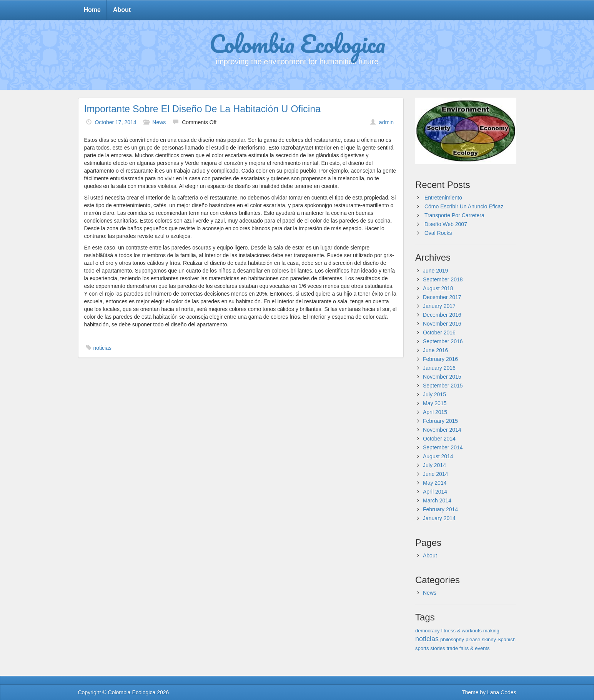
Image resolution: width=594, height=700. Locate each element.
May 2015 (435, 403)
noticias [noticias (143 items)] (427, 639)
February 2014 (440, 509)
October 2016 (439, 333)
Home (92, 10)
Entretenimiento (443, 198)
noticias (102, 348)
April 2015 (435, 412)
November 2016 (442, 324)
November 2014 (442, 430)
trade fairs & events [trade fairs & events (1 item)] (468, 648)
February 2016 (440, 359)
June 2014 (435, 474)
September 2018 (443, 279)
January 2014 (439, 518)
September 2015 (443, 386)
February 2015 (440, 421)
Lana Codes (502, 692)
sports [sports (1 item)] (422, 648)
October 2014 (439, 439)
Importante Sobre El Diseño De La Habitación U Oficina (203, 109)
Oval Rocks (438, 233)
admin (386, 122)
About (122, 10)
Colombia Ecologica (297, 43)
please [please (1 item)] (473, 639)
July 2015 (434, 394)
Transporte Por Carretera (454, 215)
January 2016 (439, 368)
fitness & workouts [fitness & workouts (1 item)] (461, 631)
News (159, 122)
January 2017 (439, 306)
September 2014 (443, 447)
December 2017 (442, 297)
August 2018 (438, 288)
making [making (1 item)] (491, 631)
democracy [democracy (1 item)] (428, 631)
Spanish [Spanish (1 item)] (507, 639)
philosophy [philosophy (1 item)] (452, 639)
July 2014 (434, 465)
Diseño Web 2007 (446, 224)
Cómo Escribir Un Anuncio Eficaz (464, 206)
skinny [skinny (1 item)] (489, 639)
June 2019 (435, 271)
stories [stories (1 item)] (438, 648)
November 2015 (442, 377)
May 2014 (435, 483)
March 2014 (437, 500)
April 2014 (435, 492)
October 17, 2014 (115, 122)
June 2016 (435, 350)
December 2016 (442, 315)
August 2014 (438, 456)
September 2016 (443, 341)
